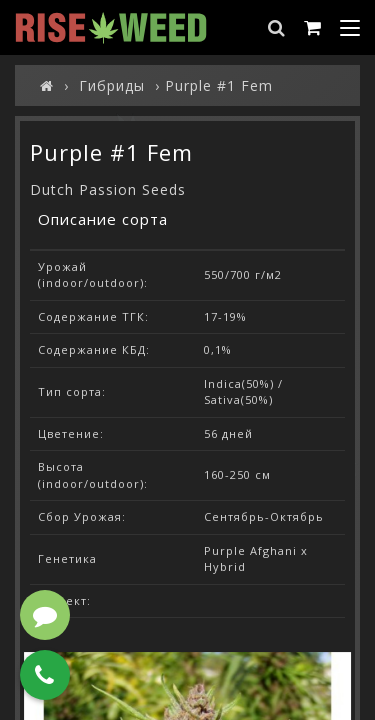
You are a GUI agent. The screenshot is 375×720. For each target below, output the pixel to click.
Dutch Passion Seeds (108, 189)
